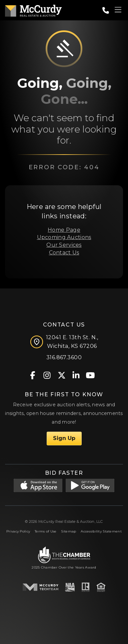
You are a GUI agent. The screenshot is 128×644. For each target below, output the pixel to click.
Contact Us (64, 253)
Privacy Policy (18, 531)
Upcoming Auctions (64, 237)
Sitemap (68, 531)
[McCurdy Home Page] (33, 10)
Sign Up (64, 438)
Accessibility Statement (101, 531)
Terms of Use (45, 531)
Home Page (64, 230)
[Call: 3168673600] (106, 10)
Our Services (64, 245)
